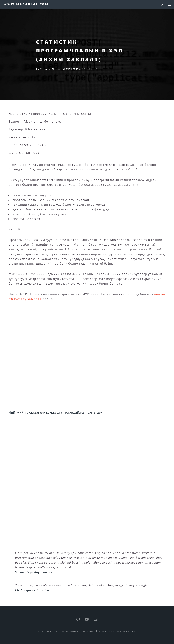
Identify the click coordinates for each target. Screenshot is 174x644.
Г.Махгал (128, 631)
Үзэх (36, 153)
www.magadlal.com (26, 4)
